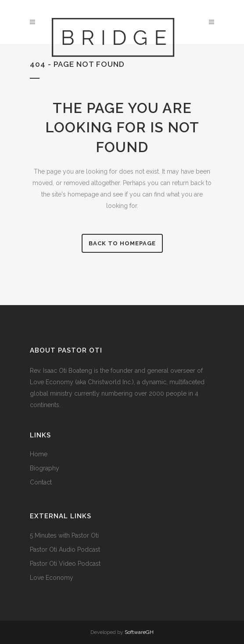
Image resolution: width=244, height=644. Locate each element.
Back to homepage (122, 243)
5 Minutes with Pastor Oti (64, 535)
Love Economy (52, 578)
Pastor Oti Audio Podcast (65, 549)
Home (39, 454)
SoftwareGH (139, 632)
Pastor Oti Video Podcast (65, 564)
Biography (45, 468)
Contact (41, 482)
